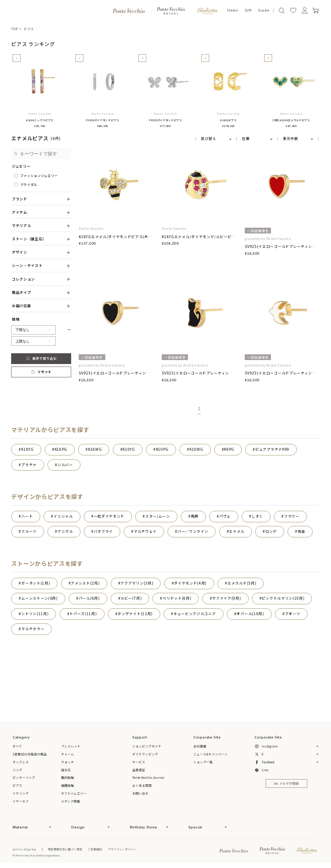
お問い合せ (140, 793)
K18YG (27, 449)
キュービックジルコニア (195, 614)
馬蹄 (195, 516)
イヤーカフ (21, 801)
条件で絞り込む (41, 358)
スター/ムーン (158, 516)
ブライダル (29, 185)
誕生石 (66, 770)
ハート (27, 516)
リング (17, 770)
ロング (271, 531)
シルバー (65, 465)
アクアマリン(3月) (137, 583)
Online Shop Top (24, 849)
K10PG (162, 449)
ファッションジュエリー (39, 176)
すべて (17, 746)
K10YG (129, 449)
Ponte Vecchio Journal (148, 777)
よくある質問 (142, 785)
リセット (41, 372)
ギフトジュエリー (74, 793)
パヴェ (225, 516)
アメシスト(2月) (85, 583)
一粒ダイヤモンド (109, 516)
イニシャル (63, 516)
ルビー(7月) (131, 598)
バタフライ (103, 531)
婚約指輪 (68, 777)
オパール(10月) (250, 614)
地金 (301, 531)
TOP (14, 29)
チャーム (68, 754)
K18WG (95, 449)
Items (233, 11)
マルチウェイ (145, 531)
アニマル (65, 531)
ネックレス (21, 762)
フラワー (292, 516)
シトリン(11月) (35, 614)
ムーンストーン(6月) (40, 598)
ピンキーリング (24, 777)
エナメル (237, 531)
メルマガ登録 (286, 784)
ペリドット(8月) (177, 598)
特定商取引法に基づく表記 (65, 849)
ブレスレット (71, 746)
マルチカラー (33, 629)
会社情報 (200, 746)
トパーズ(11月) (83, 614)
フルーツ (29, 531)
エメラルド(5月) (242, 583)
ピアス (29, 29)
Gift (248, 11)
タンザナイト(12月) (135, 614)
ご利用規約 (95, 849)
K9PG (229, 449)
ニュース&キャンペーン (211, 754)
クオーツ (293, 614)
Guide (264, 11)
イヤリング (21, 793)
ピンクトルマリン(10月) (283, 598)
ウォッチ (68, 762)
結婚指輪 (68, 785)
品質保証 (139, 770)
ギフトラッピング (145, 754)
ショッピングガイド (147, 746)
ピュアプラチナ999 (272, 449)
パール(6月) (89, 598)
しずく (257, 516)
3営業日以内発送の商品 (30, 754)
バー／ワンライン (193, 531)
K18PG (61, 449)
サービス (139, 762)
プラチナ (29, 465)
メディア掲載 (71, 801)
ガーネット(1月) (36, 583)
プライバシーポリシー (122, 849)
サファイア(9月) (226, 598)
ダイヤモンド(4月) (190, 583)
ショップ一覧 (203, 762)
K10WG (196, 449)
